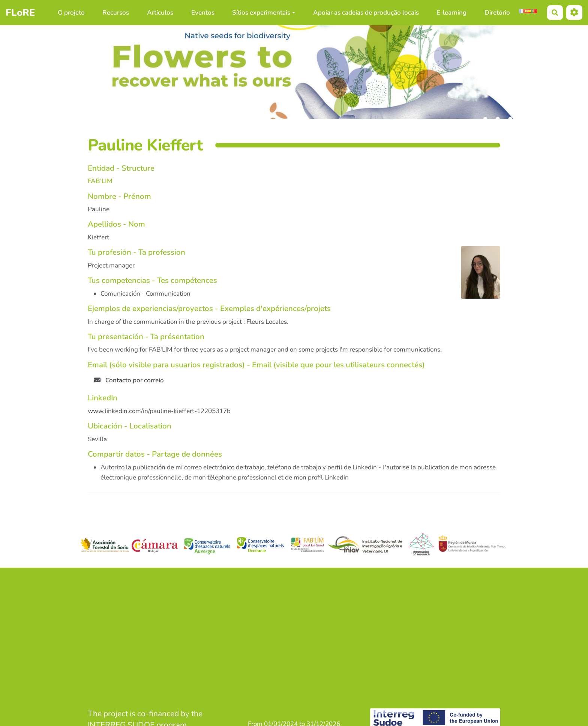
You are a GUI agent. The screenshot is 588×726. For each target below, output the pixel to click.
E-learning (451, 13)
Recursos (116, 13)
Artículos (160, 13)
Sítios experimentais (264, 13)
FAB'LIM (100, 181)
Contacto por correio (129, 380)
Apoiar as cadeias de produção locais (366, 13)
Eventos (203, 13)
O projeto (71, 13)
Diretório (497, 13)
